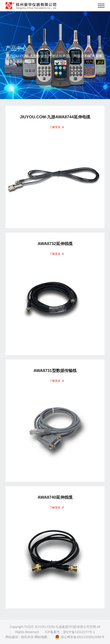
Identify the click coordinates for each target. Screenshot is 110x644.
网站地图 (41, 637)
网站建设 (12, 637)
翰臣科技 (27, 637)
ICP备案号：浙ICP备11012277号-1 (70, 632)
